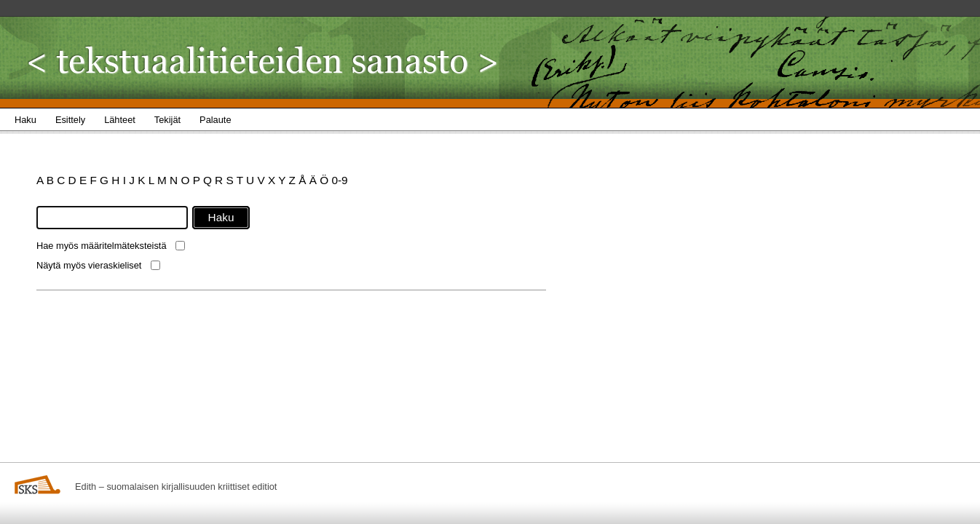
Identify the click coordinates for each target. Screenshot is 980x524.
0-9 (339, 180)
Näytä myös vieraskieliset (89, 265)
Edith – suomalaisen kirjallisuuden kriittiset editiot (176, 487)
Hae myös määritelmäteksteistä (102, 246)
